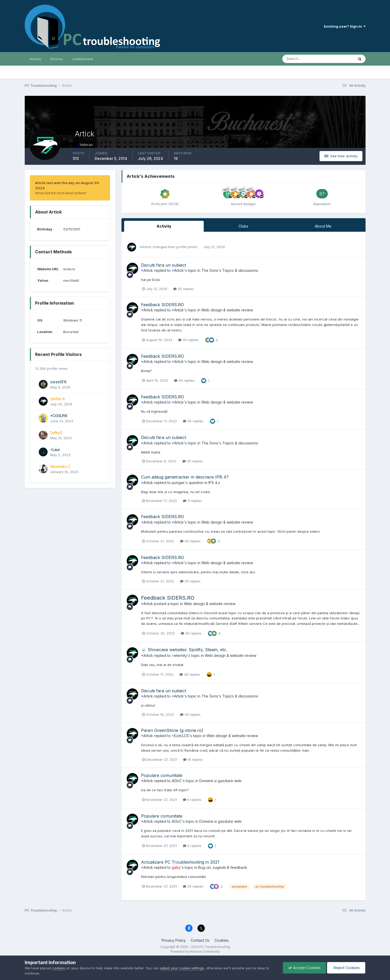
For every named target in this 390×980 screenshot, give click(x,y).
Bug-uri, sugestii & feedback (223, 867)
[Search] (301, 59)
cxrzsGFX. (59, 382)
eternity (179, 655)
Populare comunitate (162, 775)
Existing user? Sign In (345, 26)
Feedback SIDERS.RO (162, 305)
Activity (35, 59)
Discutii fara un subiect (164, 265)
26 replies (193, 886)
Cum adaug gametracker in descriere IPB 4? (185, 477)
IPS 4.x (214, 483)
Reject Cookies (346, 968)
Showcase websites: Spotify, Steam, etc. (184, 650)
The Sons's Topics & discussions (230, 270)
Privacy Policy (174, 940)
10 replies (193, 759)
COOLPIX (59, 416)
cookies (59, 968)
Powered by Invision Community (195, 951)
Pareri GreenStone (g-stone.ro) (172, 730)
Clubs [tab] (243, 226)
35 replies (184, 289)
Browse (57, 59)
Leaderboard (83, 59)
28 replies (190, 674)
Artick (146, 247)
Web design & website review (227, 310)
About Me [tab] (323, 226)
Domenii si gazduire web (220, 781)
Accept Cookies (304, 968)
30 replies (188, 340)
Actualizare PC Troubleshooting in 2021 (180, 862)
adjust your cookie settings (182, 968)
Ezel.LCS (180, 736)
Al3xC (177, 781)
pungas (178, 483)
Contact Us (200, 940)
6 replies (192, 800)
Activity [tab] (164, 226)
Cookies (222, 940)
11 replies (192, 501)
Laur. (55, 450)
